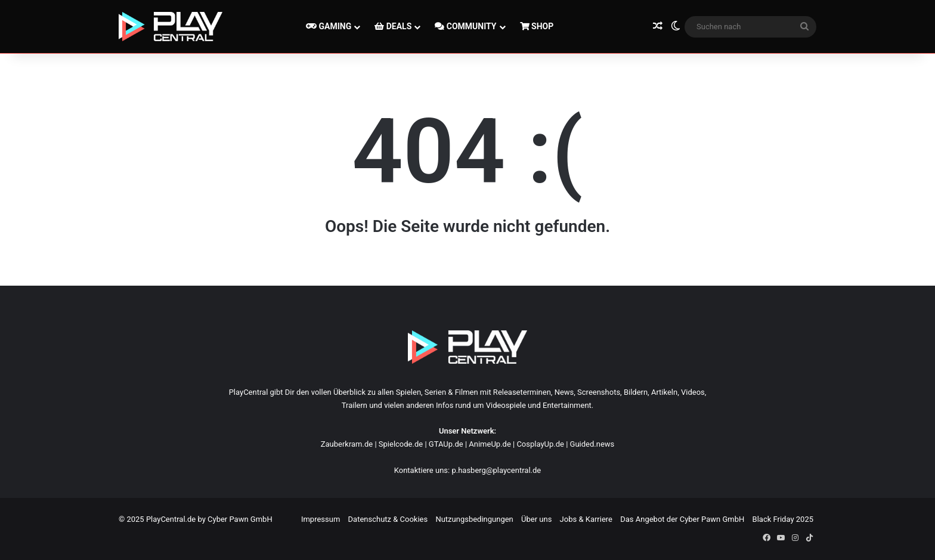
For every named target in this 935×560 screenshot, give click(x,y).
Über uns (536, 519)
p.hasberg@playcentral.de (496, 470)
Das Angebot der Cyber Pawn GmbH (682, 519)
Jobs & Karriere (586, 519)
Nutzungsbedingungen (474, 519)
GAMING (329, 26)
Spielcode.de (401, 444)
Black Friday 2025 (783, 519)
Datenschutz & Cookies (388, 519)
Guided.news (592, 444)
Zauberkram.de (347, 444)
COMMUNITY (465, 26)
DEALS (393, 26)
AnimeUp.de (490, 444)
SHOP (537, 26)
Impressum (321, 519)
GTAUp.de (446, 444)
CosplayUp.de (540, 444)
